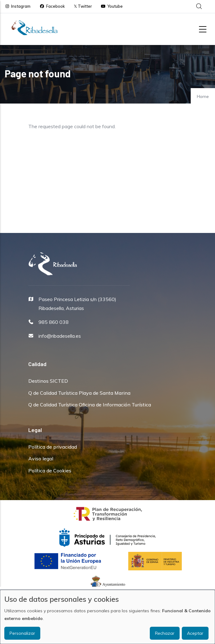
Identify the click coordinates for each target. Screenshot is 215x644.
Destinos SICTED (48, 381)
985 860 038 (54, 322)
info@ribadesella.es (60, 336)
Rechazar (165, 633)
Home (203, 96)
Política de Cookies (50, 471)
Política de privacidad (53, 447)
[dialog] (107, 617)
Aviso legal (41, 459)
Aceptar (195, 633)
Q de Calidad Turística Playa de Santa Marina (79, 393)
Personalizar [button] (22, 633)
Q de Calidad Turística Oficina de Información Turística (90, 405)
